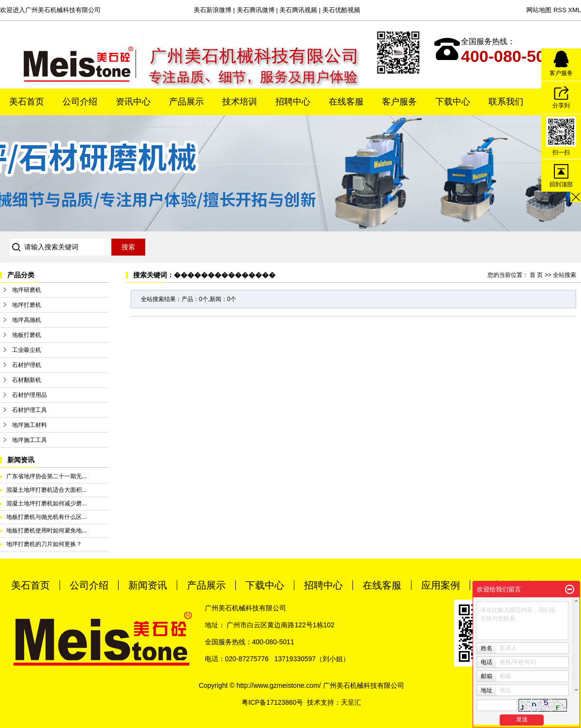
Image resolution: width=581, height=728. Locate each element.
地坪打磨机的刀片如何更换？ (44, 544)
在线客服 (346, 102)
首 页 (536, 275)
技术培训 (240, 102)
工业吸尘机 (27, 350)
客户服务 (399, 102)
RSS (560, 10)
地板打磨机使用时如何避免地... (46, 531)
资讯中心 (133, 102)
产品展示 (186, 102)
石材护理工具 (30, 410)
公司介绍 (80, 102)
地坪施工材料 (30, 425)
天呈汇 (351, 702)
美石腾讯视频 (298, 10)
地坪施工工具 (30, 440)
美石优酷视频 (341, 10)
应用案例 (441, 585)
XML (574, 10)
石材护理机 (27, 365)
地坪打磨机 (27, 305)
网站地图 (539, 10)
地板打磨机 (27, 335)
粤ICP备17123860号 (273, 702)
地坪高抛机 (27, 320)
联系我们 (506, 102)
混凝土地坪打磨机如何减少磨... (46, 503)
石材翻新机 (27, 380)
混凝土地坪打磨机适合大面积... (46, 490)
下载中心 (453, 102)
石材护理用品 (30, 395)
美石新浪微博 (213, 10)
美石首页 (27, 102)
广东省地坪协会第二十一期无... (46, 476)
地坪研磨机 (27, 290)
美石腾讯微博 (256, 10)
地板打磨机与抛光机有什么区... (46, 517)
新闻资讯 (148, 585)
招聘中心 (293, 102)
